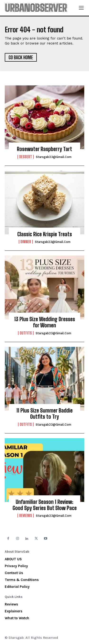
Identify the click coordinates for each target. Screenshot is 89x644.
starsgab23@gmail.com (54, 157)
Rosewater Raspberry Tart (44, 149)
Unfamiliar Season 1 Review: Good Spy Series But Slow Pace (45, 505)
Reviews (26, 516)
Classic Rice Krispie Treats (45, 234)
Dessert (26, 157)
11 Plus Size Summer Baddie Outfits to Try (44, 414)
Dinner (26, 242)
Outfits (26, 333)
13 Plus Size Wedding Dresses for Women (45, 322)
